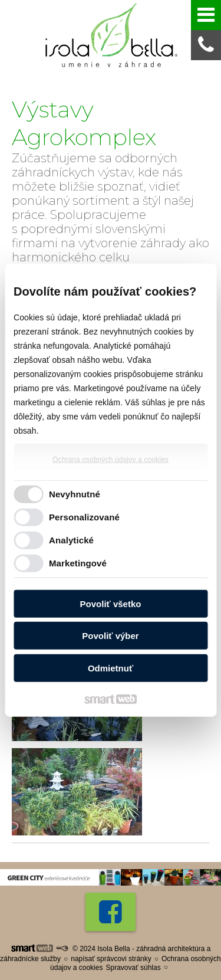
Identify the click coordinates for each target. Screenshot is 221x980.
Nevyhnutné (75, 494)
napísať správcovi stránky (111, 959)
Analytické (71, 540)
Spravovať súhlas (133, 968)
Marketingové (78, 563)
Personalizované (84, 517)
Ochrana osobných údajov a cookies (111, 459)
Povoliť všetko (111, 603)
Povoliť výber (110, 636)
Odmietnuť (111, 668)
